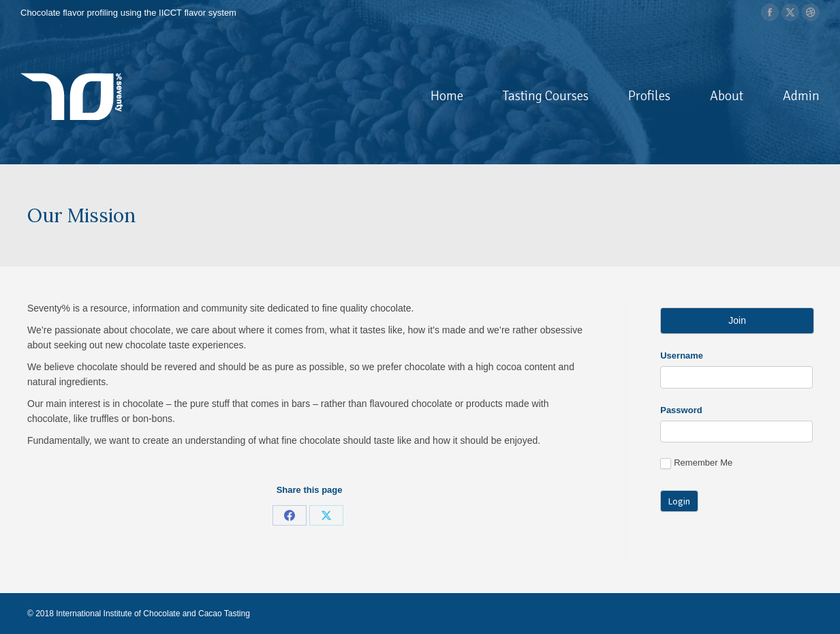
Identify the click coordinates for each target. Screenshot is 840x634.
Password (681, 410)
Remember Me (696, 463)
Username (682, 356)
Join (737, 320)
